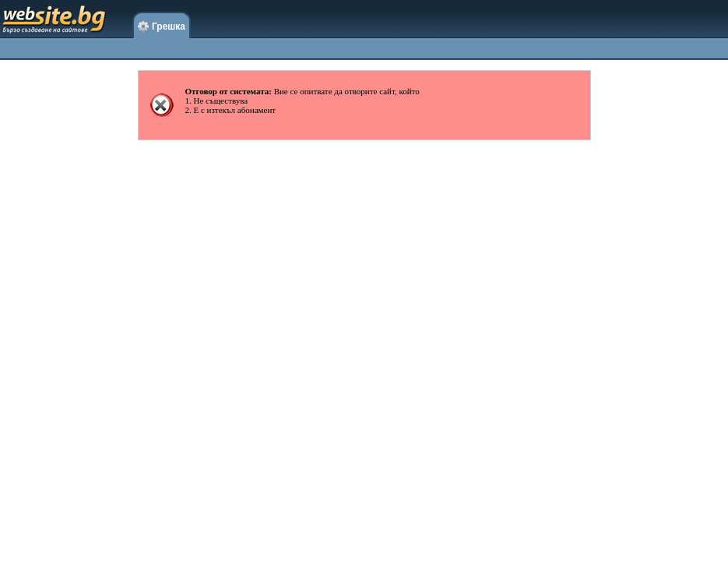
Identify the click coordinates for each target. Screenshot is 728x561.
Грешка (162, 27)
